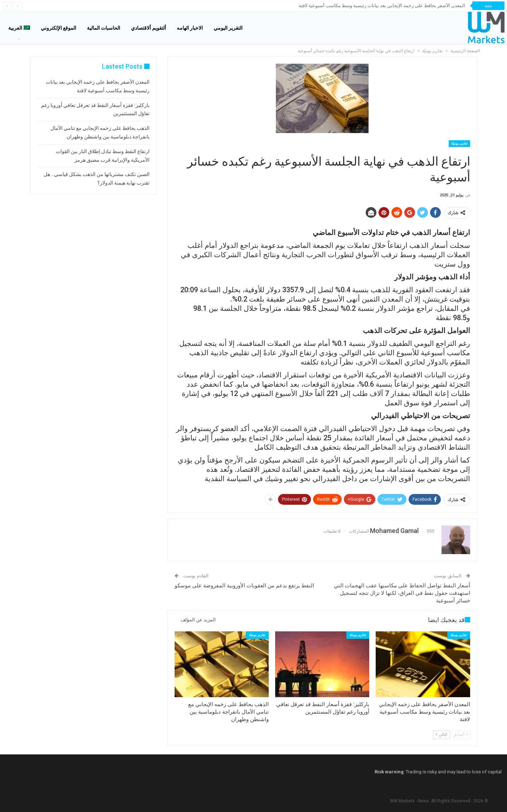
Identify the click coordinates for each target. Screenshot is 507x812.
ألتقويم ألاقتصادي (148, 28)
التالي (441, 735)
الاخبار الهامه (190, 28)
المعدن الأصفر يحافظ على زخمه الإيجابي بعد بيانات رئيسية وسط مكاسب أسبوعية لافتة (382, 6)
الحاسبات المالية (104, 28)
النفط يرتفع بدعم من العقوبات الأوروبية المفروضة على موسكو (244, 586)
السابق (460, 735)
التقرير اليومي (228, 28)
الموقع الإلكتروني (58, 28)
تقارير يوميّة (459, 143)
